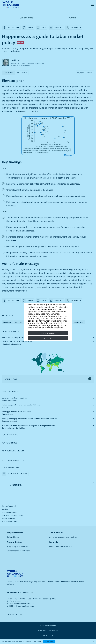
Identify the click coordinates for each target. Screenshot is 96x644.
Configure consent (48, 333)
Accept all (48, 338)
